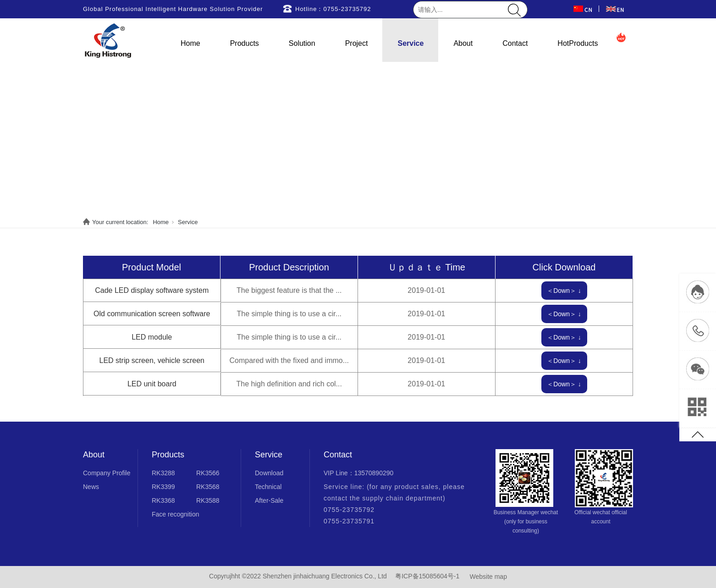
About (463, 43)
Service (410, 43)
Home (190, 43)
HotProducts (578, 43)
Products (245, 43)
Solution (302, 43)
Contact (515, 43)
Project (357, 43)
